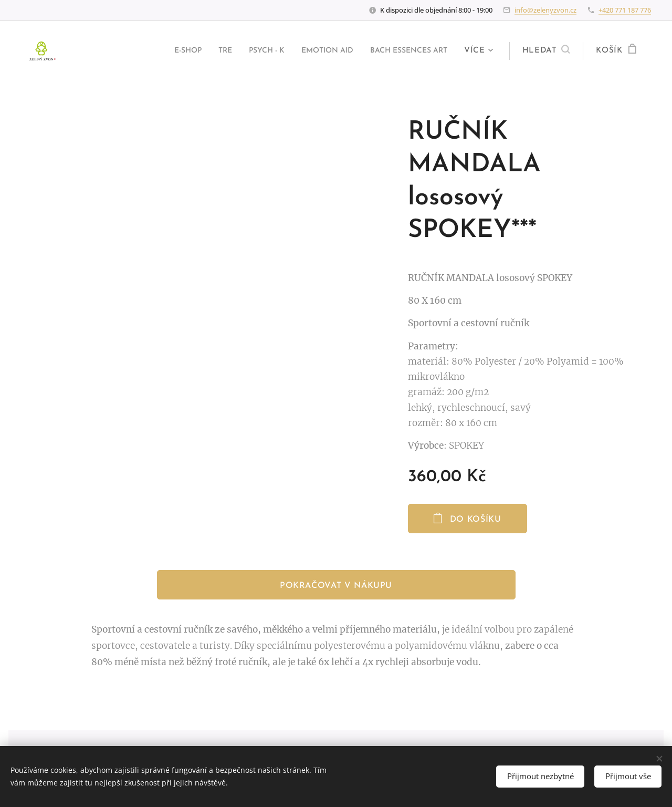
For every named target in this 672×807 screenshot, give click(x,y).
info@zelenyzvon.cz (545, 10)
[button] (546, 51)
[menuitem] (156, 51)
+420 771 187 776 (625, 10)
